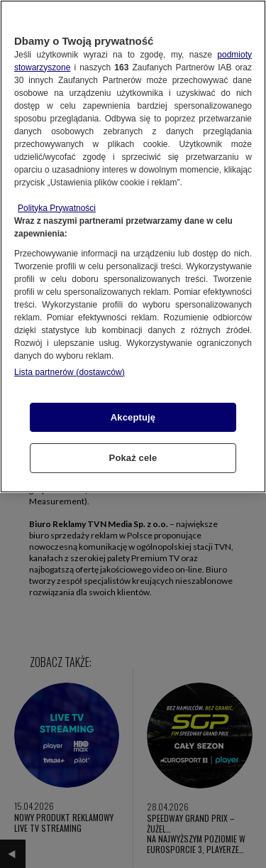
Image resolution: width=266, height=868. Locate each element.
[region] (133, 246)
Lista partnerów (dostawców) (70, 372)
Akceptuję (133, 417)
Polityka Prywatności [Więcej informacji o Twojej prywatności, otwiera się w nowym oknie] (57, 208)
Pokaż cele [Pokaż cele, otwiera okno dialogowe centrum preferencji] (133, 458)
